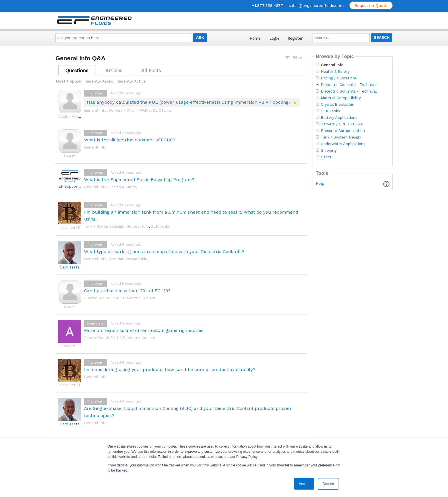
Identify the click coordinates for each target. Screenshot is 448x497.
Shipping (329, 151)
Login (274, 38)
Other (326, 157)
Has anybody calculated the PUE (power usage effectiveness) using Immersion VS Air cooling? (189, 102)
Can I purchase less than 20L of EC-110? (127, 291)
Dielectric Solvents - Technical (349, 91)
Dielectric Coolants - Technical (349, 85)
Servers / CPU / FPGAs (130, 110)
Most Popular (69, 81)
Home (255, 38)
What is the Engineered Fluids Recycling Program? (139, 180)
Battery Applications (339, 118)
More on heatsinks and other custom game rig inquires (144, 330)
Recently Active (131, 81)
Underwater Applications (343, 144)
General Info (95, 110)
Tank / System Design (104, 226)
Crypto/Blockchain (338, 105)
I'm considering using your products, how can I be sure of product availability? (170, 369)
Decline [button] (328, 484)
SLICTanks (162, 110)
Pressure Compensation (343, 131)
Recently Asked (99, 81)
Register (295, 38)
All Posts (151, 71)
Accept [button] (304, 484)
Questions (77, 71)
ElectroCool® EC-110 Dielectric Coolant (120, 298)
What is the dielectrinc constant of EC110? (130, 140)
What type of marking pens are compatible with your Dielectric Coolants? (164, 251)
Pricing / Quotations (339, 78)
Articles (114, 71)
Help (320, 184)
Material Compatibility (129, 259)
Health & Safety (123, 187)
